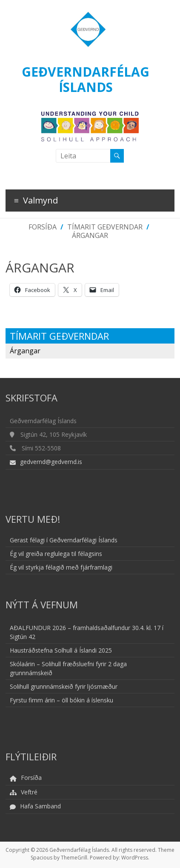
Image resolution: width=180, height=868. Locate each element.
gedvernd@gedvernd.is (51, 462)
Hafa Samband (40, 806)
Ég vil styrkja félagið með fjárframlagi (61, 567)
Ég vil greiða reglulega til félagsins (56, 554)
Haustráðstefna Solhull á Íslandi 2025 (61, 650)
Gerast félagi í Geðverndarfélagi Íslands (64, 540)
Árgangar (90, 235)
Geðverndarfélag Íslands (86, 79)
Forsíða (43, 227)
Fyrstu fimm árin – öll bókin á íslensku (61, 700)
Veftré (29, 792)
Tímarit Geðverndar (105, 227)
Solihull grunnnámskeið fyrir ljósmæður (64, 686)
